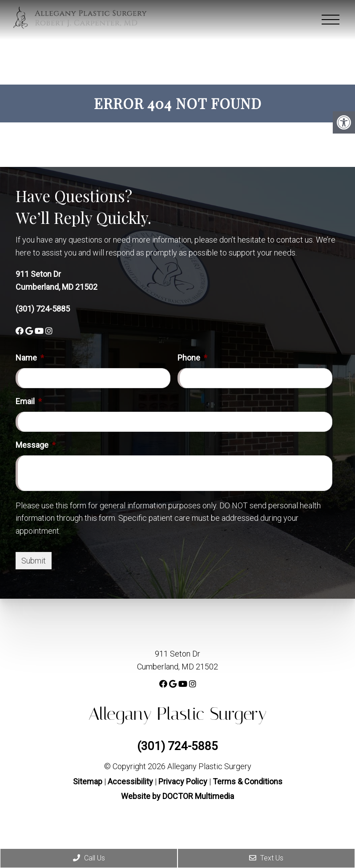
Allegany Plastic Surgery (178, 714)
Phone (192, 358)
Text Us (266, 858)
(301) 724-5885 (43, 309)
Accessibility (130, 781)
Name (30, 358)
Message (36, 445)
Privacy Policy (184, 781)
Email (29, 401)
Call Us (89, 858)
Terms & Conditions (248, 781)
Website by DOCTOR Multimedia (177, 796)
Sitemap (88, 781)
